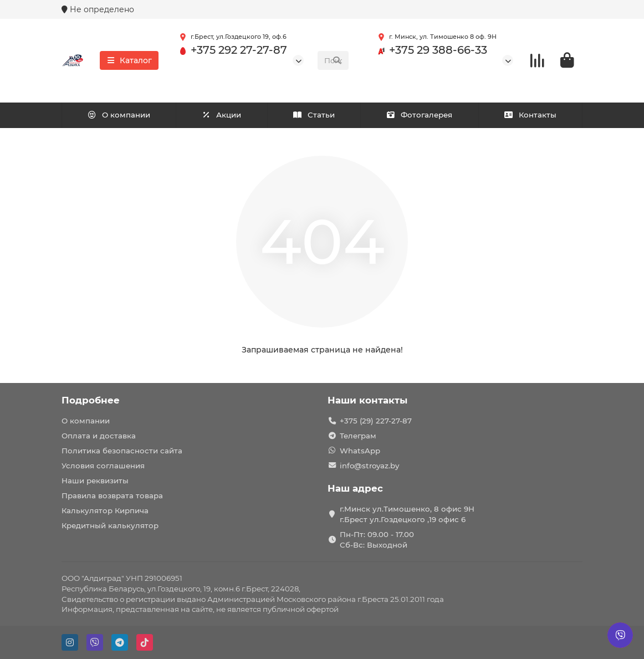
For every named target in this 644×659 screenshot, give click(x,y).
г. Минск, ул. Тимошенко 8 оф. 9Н (435, 37)
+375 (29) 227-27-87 (376, 421)
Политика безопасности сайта (122, 451)
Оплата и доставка (99, 436)
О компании (119, 115)
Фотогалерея (420, 115)
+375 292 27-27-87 (231, 50)
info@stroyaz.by (369, 466)
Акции (222, 115)
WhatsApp (360, 451)
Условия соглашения (103, 466)
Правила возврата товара (112, 495)
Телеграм (358, 436)
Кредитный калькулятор (110, 525)
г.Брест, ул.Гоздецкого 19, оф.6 (231, 37)
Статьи (314, 115)
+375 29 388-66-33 (430, 50)
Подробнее (91, 400)
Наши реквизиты (95, 481)
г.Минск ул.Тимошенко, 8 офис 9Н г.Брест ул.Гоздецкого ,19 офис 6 (407, 514)
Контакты (530, 115)
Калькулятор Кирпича (105, 510)
